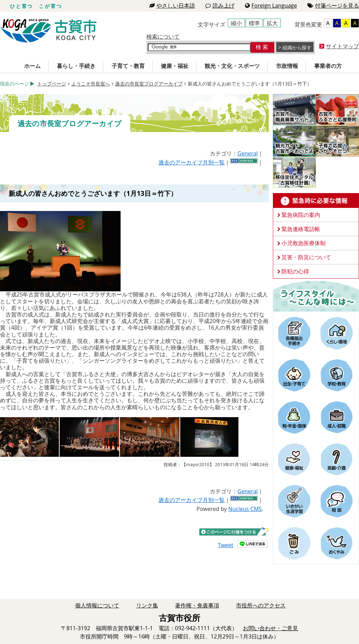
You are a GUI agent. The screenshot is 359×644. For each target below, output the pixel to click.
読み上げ (220, 6)
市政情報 (287, 66)
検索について (163, 37)
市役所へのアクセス (261, 605)
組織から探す (297, 47)
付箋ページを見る (333, 6)
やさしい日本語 (172, 6)
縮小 (236, 23)
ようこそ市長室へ (91, 84)
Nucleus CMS (245, 509)
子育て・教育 (128, 66)
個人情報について (97, 605)
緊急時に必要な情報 (316, 201)
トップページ (52, 84)
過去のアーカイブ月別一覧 (192, 162)
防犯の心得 (295, 271)
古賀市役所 (48, 31)
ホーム (32, 66)
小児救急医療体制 (304, 243)
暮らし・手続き (76, 66)
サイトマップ (342, 46)
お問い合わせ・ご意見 (270, 628)
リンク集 (147, 605)
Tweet (225, 545)
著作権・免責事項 (197, 605)
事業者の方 (328, 66)
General (248, 153)
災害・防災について (306, 257)
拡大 (272, 23)
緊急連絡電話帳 (301, 229)
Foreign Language (271, 6)
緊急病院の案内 (301, 215)
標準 (254, 23)
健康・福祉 (175, 66)
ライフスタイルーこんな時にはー (316, 296)
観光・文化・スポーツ (232, 66)
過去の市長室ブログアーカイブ (149, 84)
